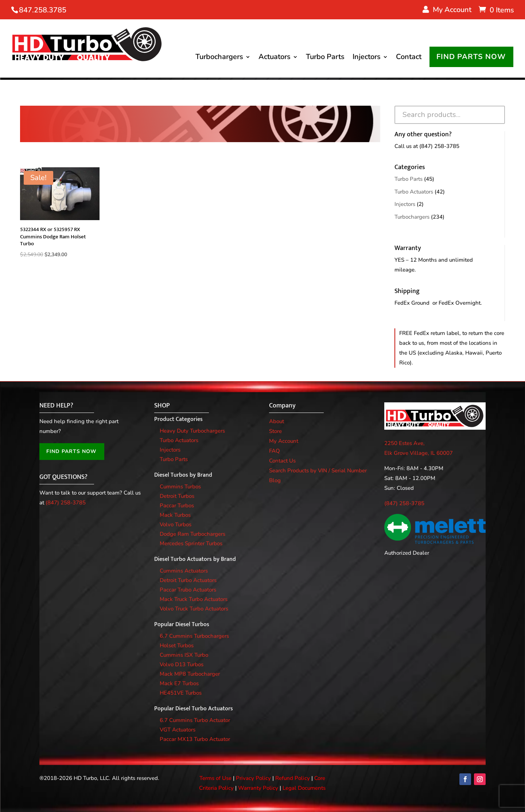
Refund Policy (293, 778)
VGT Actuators (178, 730)
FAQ (275, 451)
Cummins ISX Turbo (184, 655)
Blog (275, 480)
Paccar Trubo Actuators (188, 590)
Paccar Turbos (177, 505)
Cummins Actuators (184, 571)
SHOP (162, 406)
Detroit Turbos (177, 496)
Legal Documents (304, 788)
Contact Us (282, 461)
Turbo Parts (325, 59)
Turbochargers (219, 59)
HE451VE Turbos (181, 693)
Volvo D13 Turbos (182, 664)
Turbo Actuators (414, 192)
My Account (284, 441)
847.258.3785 (43, 10)
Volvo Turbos (176, 524)
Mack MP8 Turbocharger (190, 674)
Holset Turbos (177, 645)
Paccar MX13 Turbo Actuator (195, 739)
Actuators (275, 59)
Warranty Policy (258, 788)
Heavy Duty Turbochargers (192, 431)
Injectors (367, 59)
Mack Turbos (175, 515)
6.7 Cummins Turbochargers (194, 636)
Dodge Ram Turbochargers (192, 534)
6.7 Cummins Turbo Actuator (195, 720)
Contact (409, 59)
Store (275, 431)
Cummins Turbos (180, 487)
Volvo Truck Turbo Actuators (194, 609)
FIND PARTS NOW (471, 57)
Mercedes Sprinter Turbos (191, 543)
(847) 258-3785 (439, 146)
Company (282, 406)
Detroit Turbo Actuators (188, 580)
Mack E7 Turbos (179, 683)
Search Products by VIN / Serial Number (318, 471)
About (277, 421)
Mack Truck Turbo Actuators (194, 599)
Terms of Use (215, 778)
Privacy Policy (253, 778)
